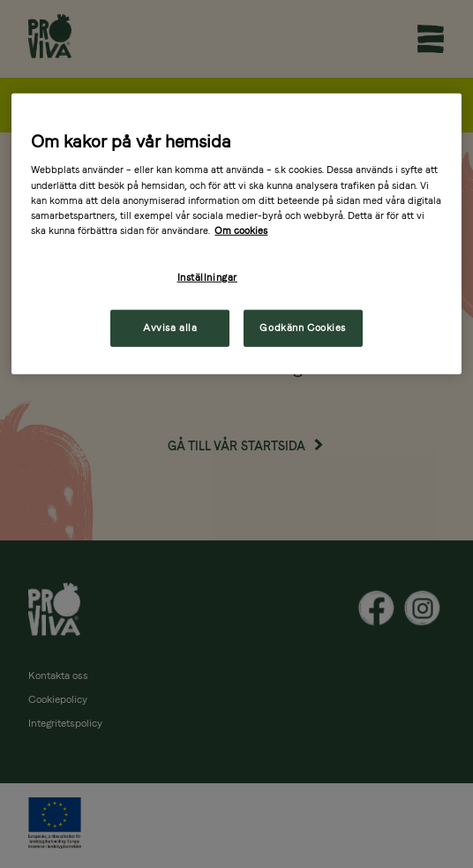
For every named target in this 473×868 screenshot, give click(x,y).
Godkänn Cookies (303, 327)
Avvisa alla (170, 327)
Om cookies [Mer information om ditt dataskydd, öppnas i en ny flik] (241, 230)
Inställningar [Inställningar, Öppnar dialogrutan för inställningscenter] (207, 277)
